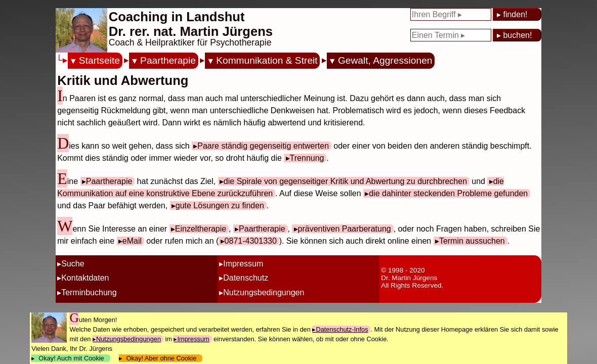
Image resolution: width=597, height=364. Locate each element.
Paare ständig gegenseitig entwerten (263, 146)
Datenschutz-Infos (342, 329)
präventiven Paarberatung (345, 229)
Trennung (307, 158)
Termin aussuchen (472, 241)
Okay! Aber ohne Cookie (161, 358)
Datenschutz (246, 278)
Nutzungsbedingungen (264, 292)
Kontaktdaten (85, 278)
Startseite (99, 60)
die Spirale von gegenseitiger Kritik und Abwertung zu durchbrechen (345, 181)
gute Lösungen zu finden (220, 206)
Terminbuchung (89, 292)
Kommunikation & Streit (267, 60)
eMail (132, 241)
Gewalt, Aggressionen (385, 60)
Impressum (243, 264)
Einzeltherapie (201, 229)
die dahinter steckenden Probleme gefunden (448, 193)
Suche (73, 264)
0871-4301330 (251, 241)
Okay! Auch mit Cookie (71, 358)
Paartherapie (168, 60)
